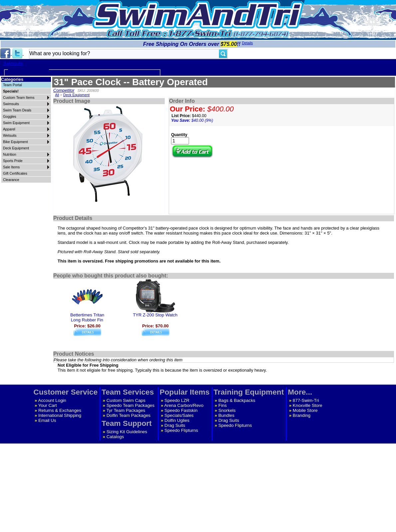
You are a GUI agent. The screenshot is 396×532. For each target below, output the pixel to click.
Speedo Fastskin (181, 410)
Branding (302, 415)
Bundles (226, 415)
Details (247, 43)
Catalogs (115, 437)
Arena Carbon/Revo (184, 405)
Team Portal (12, 85)
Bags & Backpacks (237, 400)
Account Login (52, 400)
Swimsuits (13, 63)
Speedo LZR (177, 400)
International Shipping (60, 415)
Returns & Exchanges (60, 410)
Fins (222, 405)
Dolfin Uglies (177, 420)
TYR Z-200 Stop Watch (155, 315)
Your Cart (48, 405)
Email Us (47, 420)
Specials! (11, 91)
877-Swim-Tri (306, 400)
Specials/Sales (179, 415)
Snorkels (227, 410)
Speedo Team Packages (130, 405)
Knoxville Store (308, 405)
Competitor (64, 90)
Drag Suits (175, 425)
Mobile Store (305, 410)
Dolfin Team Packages (128, 415)
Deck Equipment (76, 95)
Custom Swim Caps (126, 400)
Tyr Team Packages (126, 410)
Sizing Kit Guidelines (127, 432)
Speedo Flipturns (181, 430)
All (57, 95)
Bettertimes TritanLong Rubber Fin (87, 317)
